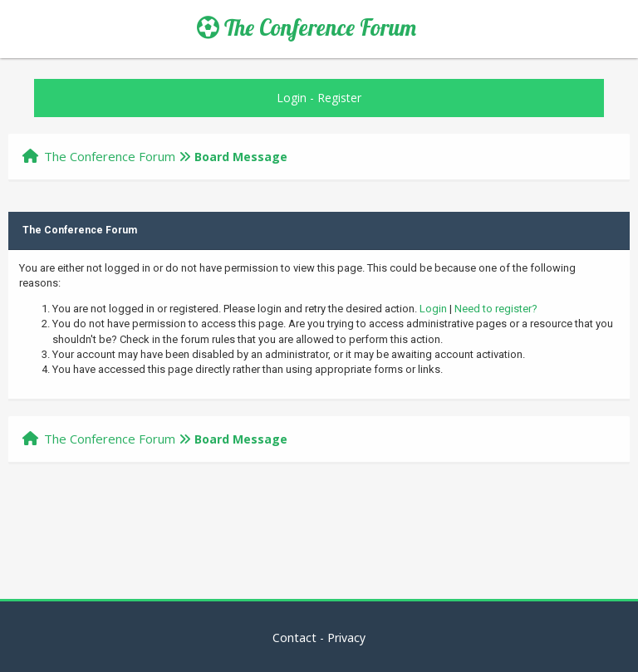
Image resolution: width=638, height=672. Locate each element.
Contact (294, 638)
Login (292, 98)
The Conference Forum (307, 27)
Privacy (346, 638)
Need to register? (496, 309)
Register (339, 98)
